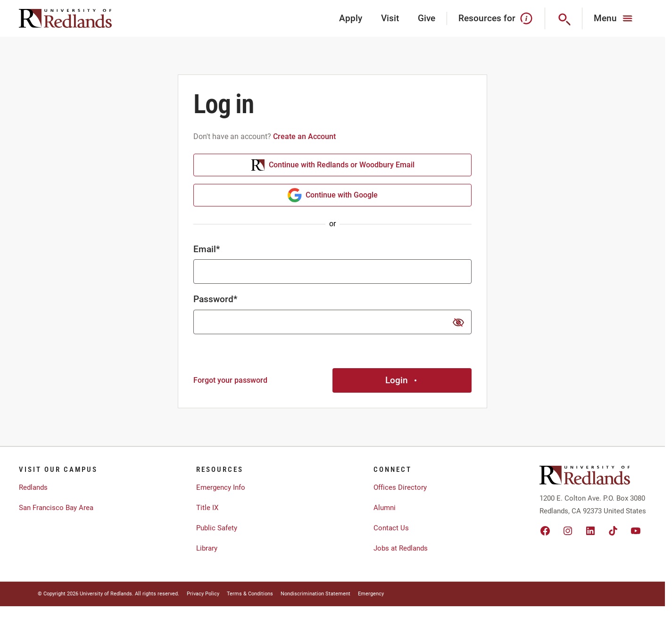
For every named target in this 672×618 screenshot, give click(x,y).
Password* (215, 299)
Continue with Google (333, 195)
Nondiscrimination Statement (315, 594)
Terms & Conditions (250, 594)
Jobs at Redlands (401, 548)
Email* (207, 249)
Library (207, 548)
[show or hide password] (458, 322)
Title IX (207, 508)
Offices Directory (400, 487)
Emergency (371, 594)
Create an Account (304, 136)
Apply (351, 18)
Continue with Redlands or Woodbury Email (333, 165)
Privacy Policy (203, 594)
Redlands (33, 487)
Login (402, 380)
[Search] (564, 18)
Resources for (496, 18)
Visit (390, 18)
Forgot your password (230, 380)
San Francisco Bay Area (56, 508)
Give (427, 18)
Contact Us (391, 528)
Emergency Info (221, 487)
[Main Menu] (614, 18)
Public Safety (217, 528)
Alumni (385, 508)
